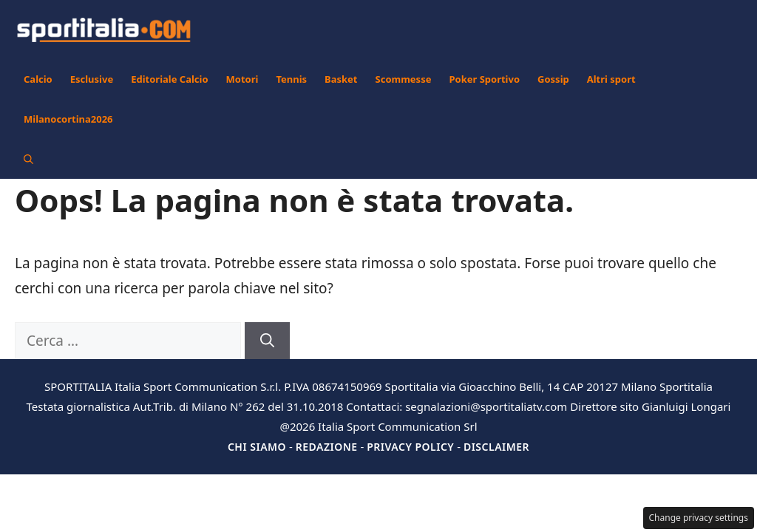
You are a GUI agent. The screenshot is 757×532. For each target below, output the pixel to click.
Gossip (553, 79)
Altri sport (611, 79)
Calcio (38, 79)
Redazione (327, 447)
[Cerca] (267, 341)
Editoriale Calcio (169, 79)
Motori (242, 79)
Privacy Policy (410, 447)
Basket (341, 79)
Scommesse (404, 79)
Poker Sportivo (484, 79)
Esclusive (92, 79)
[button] (28, 159)
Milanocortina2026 (68, 119)
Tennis (291, 79)
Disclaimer (496, 447)
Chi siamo (257, 447)
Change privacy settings (699, 518)
